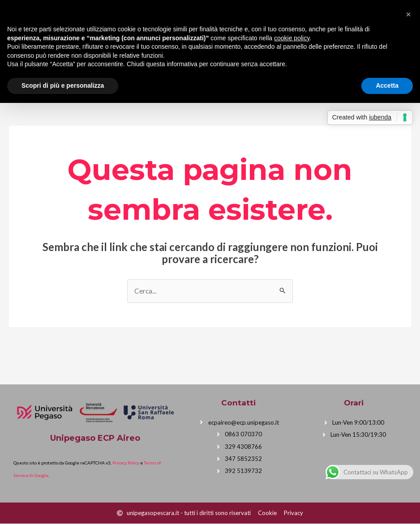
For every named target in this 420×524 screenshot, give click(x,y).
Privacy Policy (126, 463)
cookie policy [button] (292, 38)
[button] (408, 14)
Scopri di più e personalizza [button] (63, 85)
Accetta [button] (387, 85)
